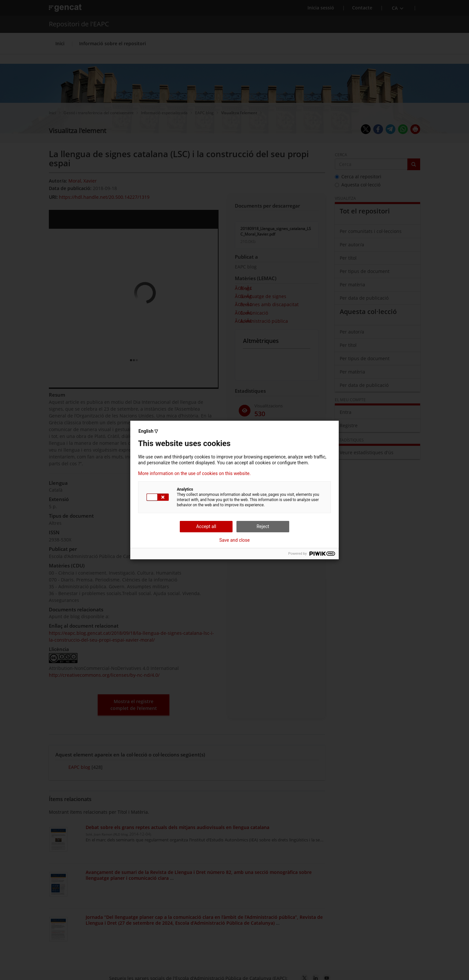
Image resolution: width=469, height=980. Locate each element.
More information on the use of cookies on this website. (194, 473)
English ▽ (148, 431)
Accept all (206, 526)
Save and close (234, 540)
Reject (263, 526)
